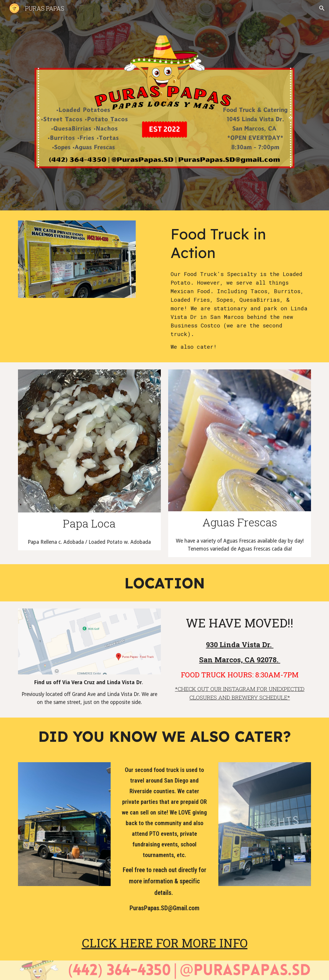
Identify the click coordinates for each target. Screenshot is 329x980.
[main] (240, 243)
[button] (322, 8)
